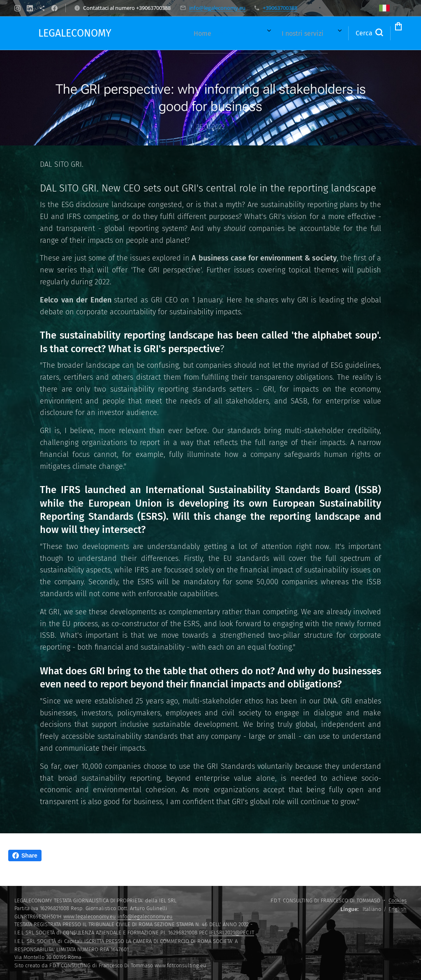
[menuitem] (157, 33)
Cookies (398, 900)
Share (25, 855)
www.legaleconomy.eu (90, 917)
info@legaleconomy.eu (217, 8)
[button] (336, 33)
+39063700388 (280, 8)
